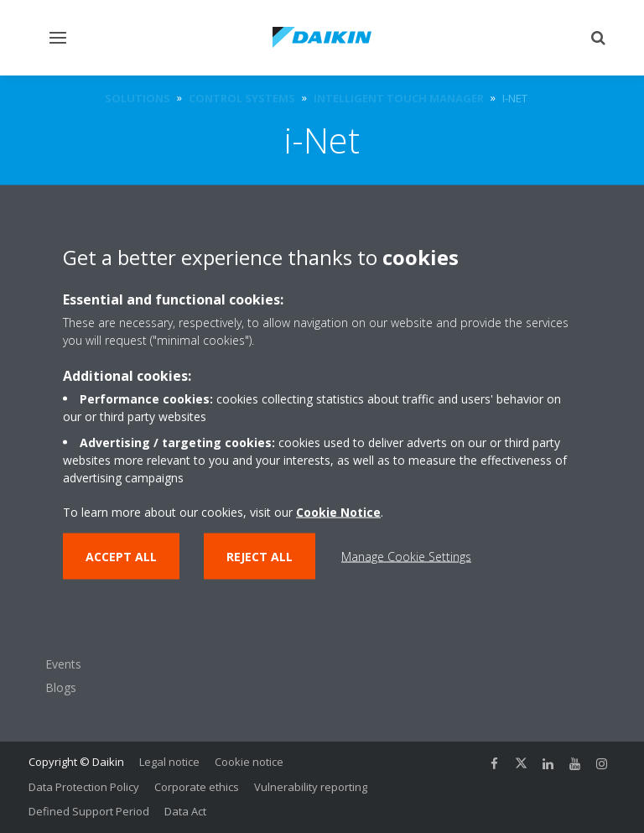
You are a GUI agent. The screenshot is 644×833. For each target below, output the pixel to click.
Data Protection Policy (84, 787)
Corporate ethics (197, 787)
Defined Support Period (89, 811)
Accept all (121, 556)
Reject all (260, 556)
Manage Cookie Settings (406, 556)
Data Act (185, 811)
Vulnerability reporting (311, 787)
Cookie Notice (338, 511)
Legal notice (169, 762)
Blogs (61, 687)
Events (63, 664)
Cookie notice (249, 762)
